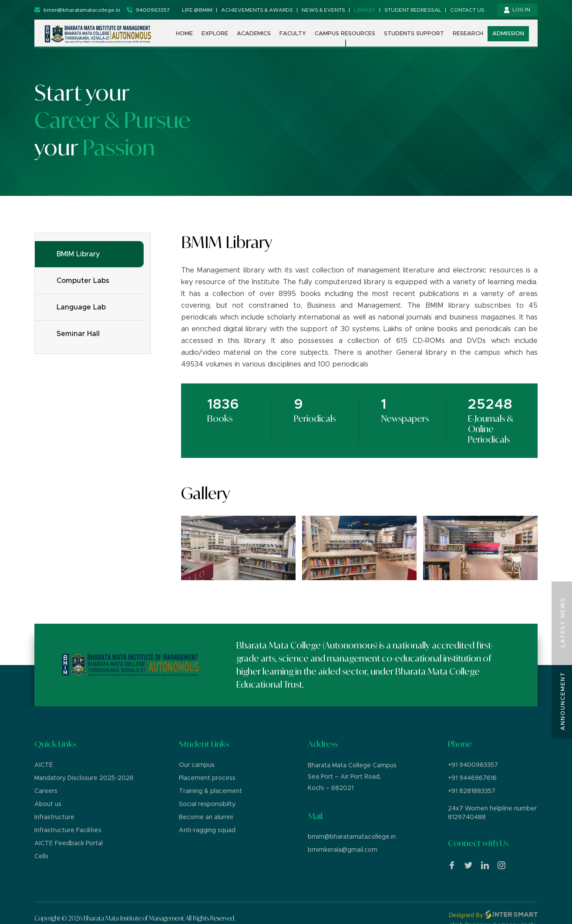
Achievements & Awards (257, 10)
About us (48, 804)
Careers (46, 791)
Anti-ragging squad (207, 830)
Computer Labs (83, 281)
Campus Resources (345, 34)
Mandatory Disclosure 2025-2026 (84, 778)
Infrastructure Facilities (68, 830)
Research (468, 34)
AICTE (44, 765)
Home (184, 34)
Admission (508, 34)
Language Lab (81, 307)
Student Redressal (413, 10)
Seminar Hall (78, 334)
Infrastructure (54, 817)
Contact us (467, 10)
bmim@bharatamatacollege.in (352, 837)
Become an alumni (206, 817)
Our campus (197, 765)
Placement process (207, 778)
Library (365, 10)
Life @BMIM (197, 10)
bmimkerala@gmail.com (343, 850)
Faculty (293, 34)
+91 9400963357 (473, 765)
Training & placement (210, 791)
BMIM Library (78, 254)
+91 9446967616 (472, 778)
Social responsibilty (207, 804)
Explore (215, 34)
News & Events (323, 10)
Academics (254, 34)
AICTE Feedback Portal (69, 843)
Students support (414, 34)
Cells (41, 857)
